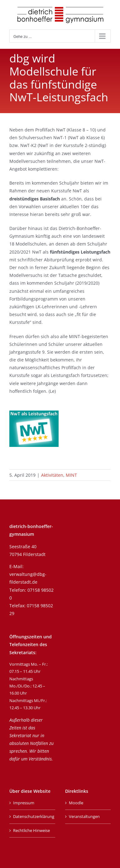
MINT (71, 475)
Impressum (24, 803)
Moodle (76, 803)
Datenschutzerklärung (33, 816)
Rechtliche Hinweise (31, 830)
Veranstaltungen (84, 816)
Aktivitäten (52, 475)
